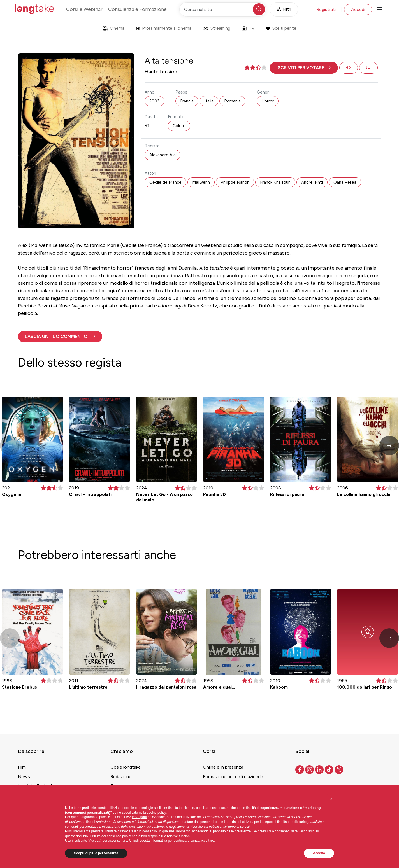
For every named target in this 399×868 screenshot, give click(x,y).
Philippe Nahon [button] (235, 182)
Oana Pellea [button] (345, 182)
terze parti (139, 817)
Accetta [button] (319, 853)
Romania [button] (232, 101)
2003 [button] (154, 101)
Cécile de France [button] (165, 182)
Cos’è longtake (126, 767)
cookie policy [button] (156, 813)
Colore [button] (179, 126)
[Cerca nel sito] (223, 9)
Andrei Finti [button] (312, 182)
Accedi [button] (358, 9)
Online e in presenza (223, 767)
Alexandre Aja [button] (163, 155)
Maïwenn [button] (201, 182)
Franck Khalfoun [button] (275, 182)
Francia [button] (187, 101)
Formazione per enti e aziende (233, 777)
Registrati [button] (326, 9)
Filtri (284, 9)
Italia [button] (209, 101)
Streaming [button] (216, 28)
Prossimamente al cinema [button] (163, 28)
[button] (304, 68)
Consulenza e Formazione (137, 9)
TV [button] (248, 28)
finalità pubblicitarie (291, 822)
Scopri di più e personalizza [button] (96, 853)
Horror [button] (268, 101)
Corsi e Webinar (84, 9)
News (24, 777)
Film (22, 767)
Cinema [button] (113, 28)
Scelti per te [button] (281, 28)
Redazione (121, 777)
